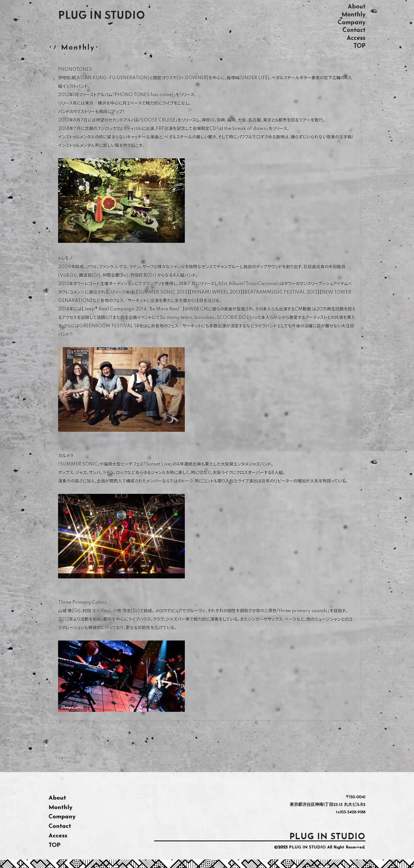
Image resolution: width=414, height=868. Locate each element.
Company (352, 23)
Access (356, 38)
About (357, 7)
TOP (359, 46)
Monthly (354, 15)
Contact (354, 30)
